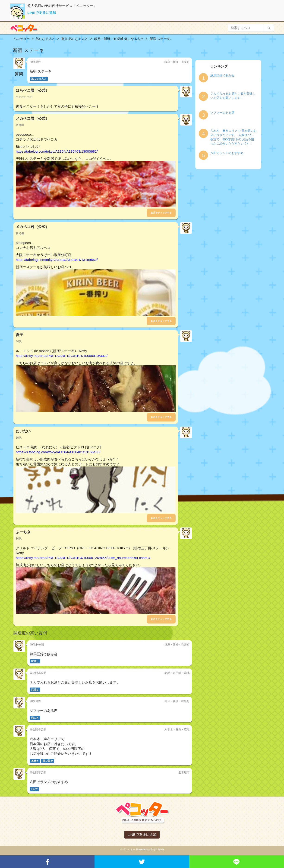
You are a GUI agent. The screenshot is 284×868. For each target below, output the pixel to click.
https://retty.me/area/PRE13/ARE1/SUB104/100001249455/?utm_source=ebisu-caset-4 (83, 558)
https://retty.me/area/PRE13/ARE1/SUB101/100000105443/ (62, 356)
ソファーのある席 (222, 113)
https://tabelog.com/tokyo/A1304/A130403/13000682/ (57, 151)
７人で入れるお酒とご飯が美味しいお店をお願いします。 (233, 96)
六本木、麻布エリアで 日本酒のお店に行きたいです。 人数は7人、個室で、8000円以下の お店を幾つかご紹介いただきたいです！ (233, 137)
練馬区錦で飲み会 (222, 76)
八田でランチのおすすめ (227, 153)
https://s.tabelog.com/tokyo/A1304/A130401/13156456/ (58, 452)
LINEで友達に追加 (42, 13)
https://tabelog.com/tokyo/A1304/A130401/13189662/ (57, 260)
